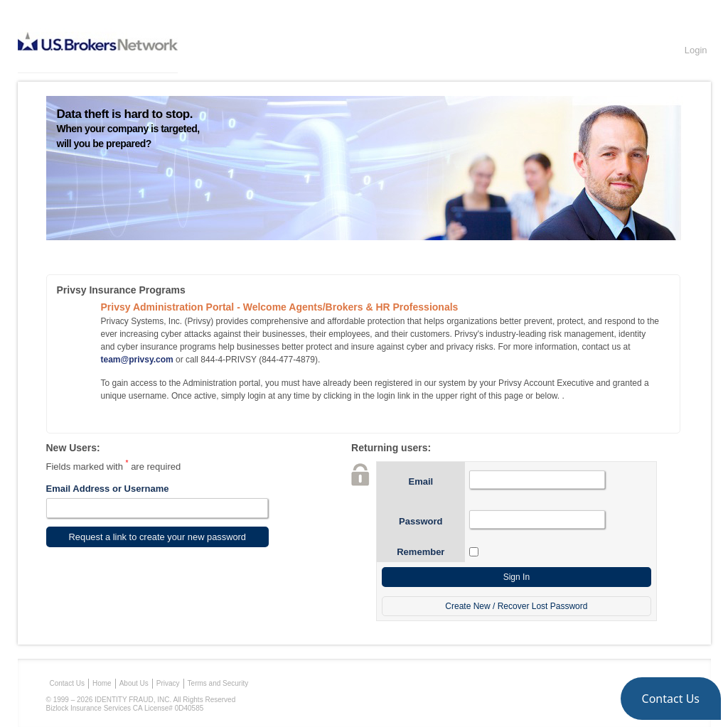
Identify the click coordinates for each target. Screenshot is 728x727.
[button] (671, 699)
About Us (134, 683)
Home (102, 683)
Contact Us (67, 683)
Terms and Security (218, 683)
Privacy (168, 683)
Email (421, 481)
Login (696, 50)
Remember (421, 552)
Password (421, 521)
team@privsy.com (137, 360)
